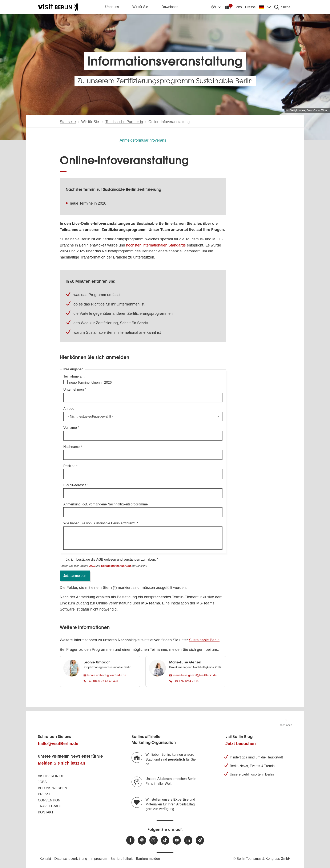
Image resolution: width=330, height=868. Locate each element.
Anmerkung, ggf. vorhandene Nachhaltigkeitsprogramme (106, 504)
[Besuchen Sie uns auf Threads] (142, 840)
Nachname (71, 447)
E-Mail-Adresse (75, 485)
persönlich (176, 759)
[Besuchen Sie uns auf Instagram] (154, 840)
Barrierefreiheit (122, 859)
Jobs (238, 7)
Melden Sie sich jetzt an (62, 763)
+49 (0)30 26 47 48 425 (101, 681)
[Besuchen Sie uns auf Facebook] (130, 840)
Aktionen (164, 779)
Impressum (99, 859)
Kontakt (46, 812)
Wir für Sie (140, 7)
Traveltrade (50, 806)
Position (69, 466)
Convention (49, 800)
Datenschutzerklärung (71, 859)
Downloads (170, 7)
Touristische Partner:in (124, 122)
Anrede (69, 409)
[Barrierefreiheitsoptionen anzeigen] (216, 7)
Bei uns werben (53, 788)
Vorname (70, 428)
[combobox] (143, 417)
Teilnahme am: (74, 376)
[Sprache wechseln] (265, 7)
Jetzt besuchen (241, 743)
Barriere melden (148, 859)
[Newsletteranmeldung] (200, 840)
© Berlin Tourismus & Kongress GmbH (262, 859)
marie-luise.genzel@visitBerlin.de (193, 675)
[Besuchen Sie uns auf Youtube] (177, 840)
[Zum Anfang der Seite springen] (286, 723)
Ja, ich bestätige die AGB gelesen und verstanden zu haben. (111, 559)
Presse (250, 7)
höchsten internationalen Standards (156, 245)
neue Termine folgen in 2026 (90, 382)
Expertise (181, 799)
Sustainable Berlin (204, 640)
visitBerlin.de (51, 776)
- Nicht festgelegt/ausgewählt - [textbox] (90, 416)
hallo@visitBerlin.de (58, 743)
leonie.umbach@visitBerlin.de (105, 675)
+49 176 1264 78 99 (184, 681)
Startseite (68, 122)
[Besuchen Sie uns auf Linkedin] (188, 840)
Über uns (112, 7)
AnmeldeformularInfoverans (143, 140)
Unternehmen (74, 389)
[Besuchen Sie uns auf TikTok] (165, 840)
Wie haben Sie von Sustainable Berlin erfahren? (100, 523)
